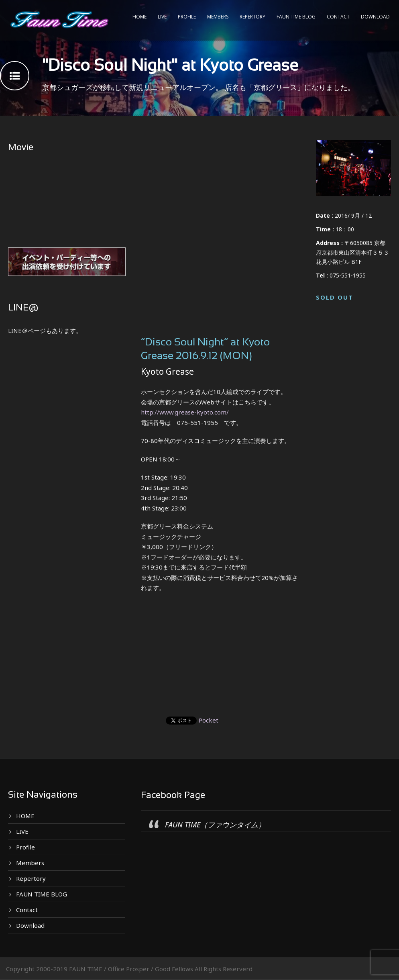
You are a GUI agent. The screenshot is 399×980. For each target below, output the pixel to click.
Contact (338, 17)
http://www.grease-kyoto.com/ (185, 412)
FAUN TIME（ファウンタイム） (215, 825)
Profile (187, 17)
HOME (139, 17)
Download (375, 17)
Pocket (209, 720)
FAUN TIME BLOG (296, 17)
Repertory (252, 17)
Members (218, 17)
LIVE (162, 17)
